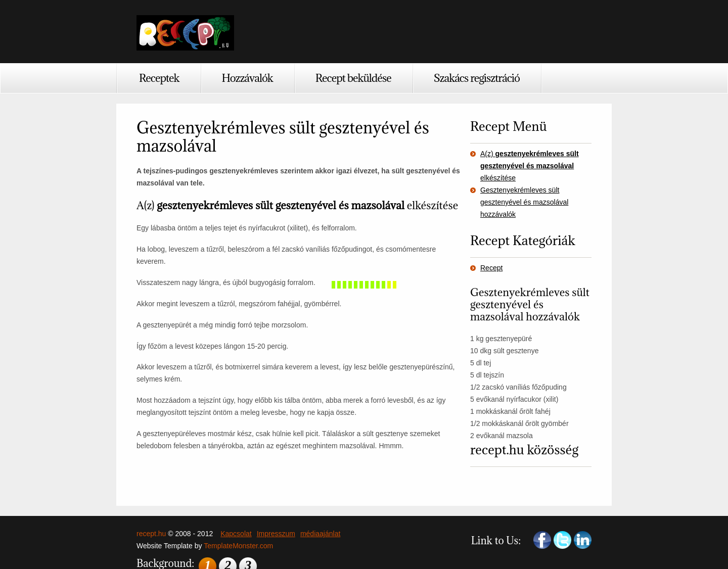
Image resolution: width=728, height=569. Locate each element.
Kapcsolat (236, 534)
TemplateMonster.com (238, 546)
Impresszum (276, 534)
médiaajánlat (320, 534)
